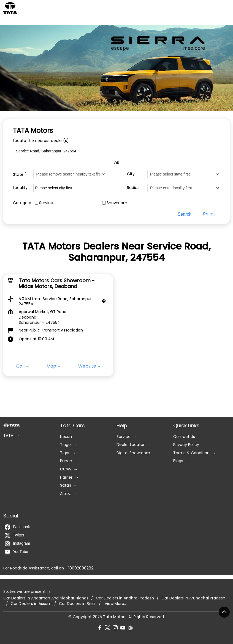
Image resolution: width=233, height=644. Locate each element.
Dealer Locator (131, 445)
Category (22, 203)
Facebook (17, 527)
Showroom (117, 203)
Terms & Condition (191, 453)
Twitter (14, 535)
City (131, 174)
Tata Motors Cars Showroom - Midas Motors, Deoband (57, 283)
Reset (209, 214)
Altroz (65, 494)
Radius (133, 188)
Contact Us (184, 436)
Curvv (66, 469)
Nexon (66, 436)
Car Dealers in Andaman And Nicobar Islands (46, 598)
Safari (66, 485)
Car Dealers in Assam (31, 604)
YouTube (16, 552)
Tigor (65, 453)
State (20, 174)
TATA (8, 436)
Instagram (17, 544)
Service (46, 203)
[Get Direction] (105, 302)
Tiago (65, 445)
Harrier (66, 477)
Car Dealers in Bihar (78, 604)
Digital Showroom (133, 453)
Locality (20, 188)
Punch (66, 461)
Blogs (178, 461)
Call (20, 366)
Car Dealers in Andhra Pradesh (125, 598)
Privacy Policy (186, 445)
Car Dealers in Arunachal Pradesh (193, 598)
